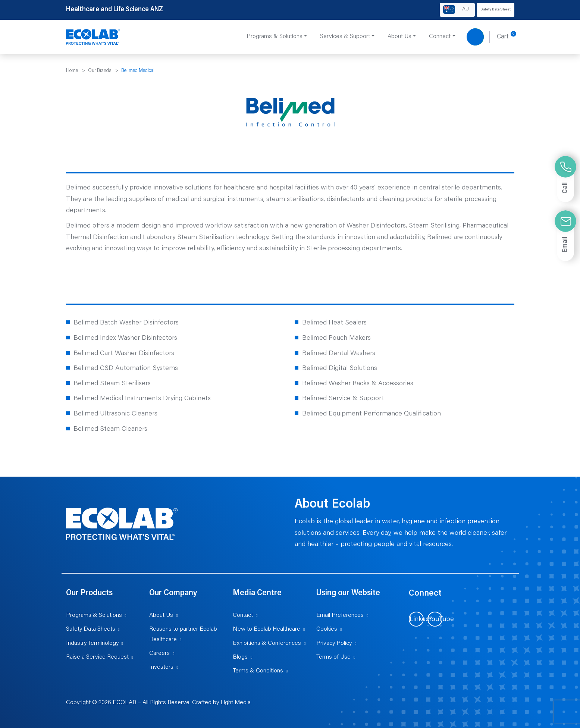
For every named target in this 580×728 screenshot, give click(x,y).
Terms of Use (333, 657)
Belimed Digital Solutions (340, 368)
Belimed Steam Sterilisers (112, 384)
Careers (159, 653)
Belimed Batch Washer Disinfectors (126, 323)
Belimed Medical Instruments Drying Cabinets (142, 399)
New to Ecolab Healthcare (267, 629)
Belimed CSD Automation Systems (126, 368)
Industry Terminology (92, 643)
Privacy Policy (334, 643)
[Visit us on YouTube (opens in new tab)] (435, 619)
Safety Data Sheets (91, 629)
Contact (243, 615)
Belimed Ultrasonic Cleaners (115, 414)
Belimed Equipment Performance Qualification (371, 414)
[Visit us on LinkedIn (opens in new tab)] (416, 619)
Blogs (240, 657)
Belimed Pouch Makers (336, 338)
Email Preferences (340, 615)
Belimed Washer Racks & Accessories (358, 384)
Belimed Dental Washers (339, 354)
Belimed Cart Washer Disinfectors (124, 354)
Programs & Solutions (94, 615)
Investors (161, 667)
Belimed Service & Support (343, 399)
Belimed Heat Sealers (334, 323)
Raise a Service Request (97, 657)
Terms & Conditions (258, 671)
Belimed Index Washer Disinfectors (125, 338)
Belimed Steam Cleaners (110, 429)
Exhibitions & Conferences (267, 643)
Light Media (236, 703)
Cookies (327, 629)
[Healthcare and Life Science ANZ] (93, 37)
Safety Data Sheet (496, 10)
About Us (161, 615)
